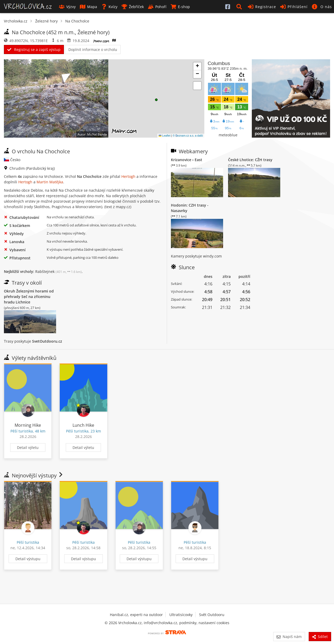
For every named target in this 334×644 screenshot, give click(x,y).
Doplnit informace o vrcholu (93, 49)
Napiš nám (289, 637)
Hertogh (128, 176)
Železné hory (46, 21)
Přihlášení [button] (294, 7)
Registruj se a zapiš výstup (34, 49)
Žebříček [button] (133, 7)
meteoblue (228, 135)
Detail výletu (28, 447)
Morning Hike (28, 425)
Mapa (88, 7)
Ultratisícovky (181, 615)
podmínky (188, 623)
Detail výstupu (28, 559)
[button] (240, 7)
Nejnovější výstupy (34, 475)
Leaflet (165, 136)
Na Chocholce (77, 21)
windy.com (212, 256)
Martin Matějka (50, 182)
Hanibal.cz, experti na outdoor (136, 615)
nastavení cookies (214, 623)
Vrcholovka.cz (16, 21)
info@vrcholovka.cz (160, 623)
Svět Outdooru (212, 615)
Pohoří (157, 7)
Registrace (262, 7)
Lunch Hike (83, 425)
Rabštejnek (58, 271)
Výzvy (67, 7)
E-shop (180, 7)
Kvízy (109, 7)
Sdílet (320, 637)
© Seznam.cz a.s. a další (188, 136)
